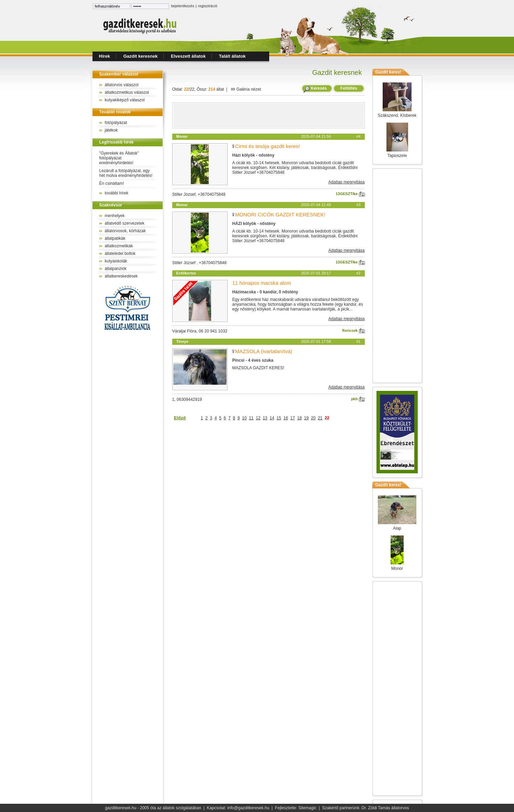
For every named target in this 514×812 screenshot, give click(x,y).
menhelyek (115, 216)
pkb (358, 399)
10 (244, 418)
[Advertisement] (269, 115)
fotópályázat (116, 123)
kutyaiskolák (116, 261)
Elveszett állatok (188, 56)
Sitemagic (308, 808)
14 (272, 418)
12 (258, 418)
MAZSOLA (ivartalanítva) (264, 351)
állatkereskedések (121, 276)
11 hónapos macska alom (262, 283)
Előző (180, 418)
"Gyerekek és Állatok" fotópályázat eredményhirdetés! (119, 158)
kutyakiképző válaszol (125, 100)
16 (286, 418)
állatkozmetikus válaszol (127, 92)
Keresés (319, 88)
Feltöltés (349, 88)
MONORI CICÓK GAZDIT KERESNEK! (280, 215)
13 (265, 418)
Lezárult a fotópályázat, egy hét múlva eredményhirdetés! (126, 173)
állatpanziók (116, 269)
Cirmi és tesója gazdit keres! (267, 146)
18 (299, 418)
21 (320, 418)
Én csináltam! (112, 183)
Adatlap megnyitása (346, 182)
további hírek (117, 193)
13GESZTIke (350, 194)
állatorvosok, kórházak (125, 231)
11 (251, 418)
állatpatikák (115, 238)
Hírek (105, 56)
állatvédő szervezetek (125, 223)
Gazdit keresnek (141, 56)
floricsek (353, 330)
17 (292, 418)
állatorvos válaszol (122, 85)
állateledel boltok (120, 253)
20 (313, 418)
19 (306, 418)
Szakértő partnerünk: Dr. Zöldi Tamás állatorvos (366, 808)
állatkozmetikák (119, 246)
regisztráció (208, 6)
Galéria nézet (246, 89)
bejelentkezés (183, 6)
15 (279, 418)
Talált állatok (232, 56)
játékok (111, 130)
